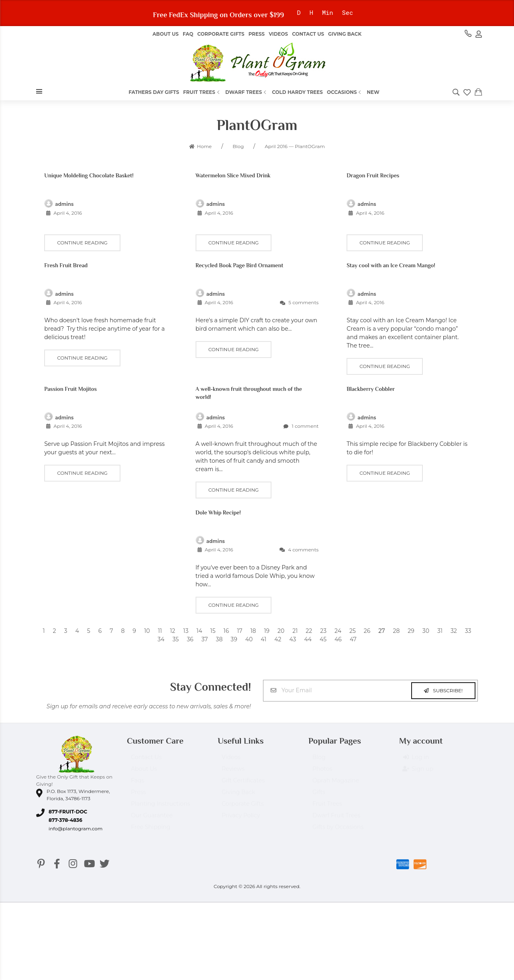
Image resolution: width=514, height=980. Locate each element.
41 (263, 639)
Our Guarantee (152, 819)
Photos (322, 773)
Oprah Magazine (336, 784)
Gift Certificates (243, 784)
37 (205, 639)
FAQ (188, 34)
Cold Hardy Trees (297, 92)
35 (175, 639)
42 (278, 639)
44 (308, 639)
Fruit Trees (202, 92)
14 (199, 631)
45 (323, 639)
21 (295, 631)
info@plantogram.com (75, 829)
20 (281, 631)
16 (226, 631)
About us (166, 34)
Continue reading (82, 243)
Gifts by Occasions (338, 831)
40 (249, 639)
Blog (319, 761)
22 (309, 631)
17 (240, 631)
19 (267, 631)
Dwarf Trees (247, 92)
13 (186, 631)
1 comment (301, 426)
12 (172, 631)
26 (367, 631)
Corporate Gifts (221, 34)
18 (253, 631)
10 (147, 631)
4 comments (299, 550)
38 (219, 639)
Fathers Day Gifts (154, 92)
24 (338, 631)
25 (353, 631)
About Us (144, 773)
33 (468, 631)
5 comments (299, 302)
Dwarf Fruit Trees (337, 819)
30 (426, 631)
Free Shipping (151, 831)
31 (440, 631)
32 (454, 631)
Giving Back (345, 34)
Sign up (418, 773)
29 (411, 631)
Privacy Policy (241, 819)
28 (396, 631)
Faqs (138, 784)
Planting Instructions (160, 807)
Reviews (233, 773)
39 (234, 639)
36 (190, 639)
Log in (416, 761)
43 (293, 639)
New (373, 92)
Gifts (319, 796)
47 (353, 639)
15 (213, 631)
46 (338, 639)
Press (257, 34)
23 (323, 631)
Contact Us (308, 34)
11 (160, 631)
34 (161, 639)
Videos (278, 34)
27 (381, 631)
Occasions (345, 92)
